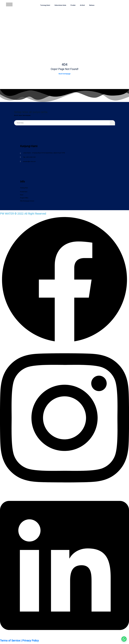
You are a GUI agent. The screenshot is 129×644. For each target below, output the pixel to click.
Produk (73, 5)
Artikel (82, 5)
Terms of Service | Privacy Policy (19, 641)
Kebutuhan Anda (60, 5)
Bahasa (92, 5)
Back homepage (64, 74)
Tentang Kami (45, 5)
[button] (124, 639)
